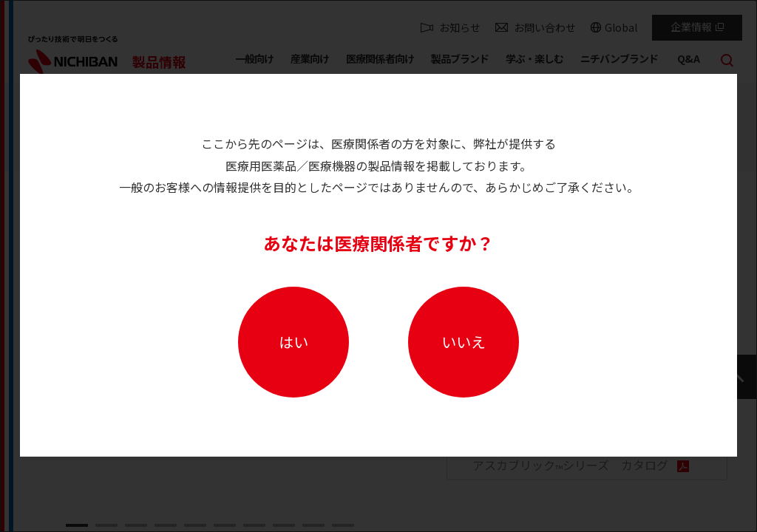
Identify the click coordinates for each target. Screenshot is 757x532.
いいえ (464, 342)
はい (293, 342)
